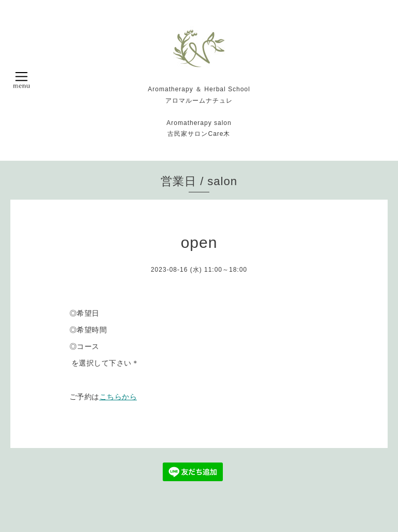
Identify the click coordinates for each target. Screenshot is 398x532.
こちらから (118, 397)
